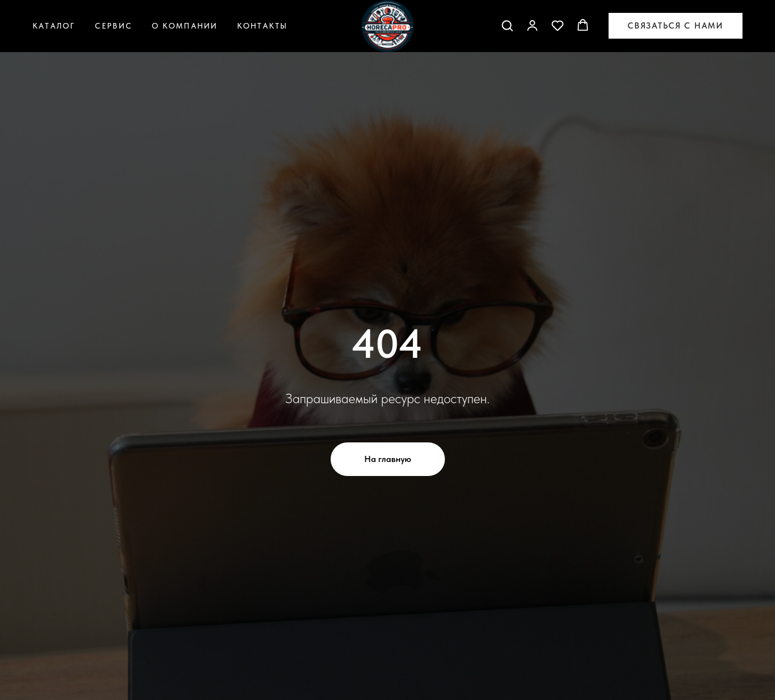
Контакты (262, 26)
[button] (507, 25)
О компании (185, 26)
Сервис (113, 26)
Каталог (54, 26)
